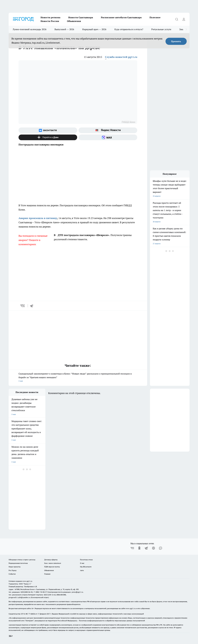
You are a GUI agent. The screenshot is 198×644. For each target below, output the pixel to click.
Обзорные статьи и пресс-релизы (22, 560)
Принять (176, 41)
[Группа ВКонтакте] (48, 130)
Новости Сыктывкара (81, 17)
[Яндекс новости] (108, 130)
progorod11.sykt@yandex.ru (19, 597)
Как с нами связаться (53, 563)
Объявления (74, 21)
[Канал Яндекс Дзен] (48, 137)
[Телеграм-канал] (146, 548)
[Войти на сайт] (184, 19)
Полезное (155, 17)
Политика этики (86, 560)
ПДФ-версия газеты (52, 567)
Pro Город (13, 570)
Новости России (50, 21)
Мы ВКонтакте (86, 567)
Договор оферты (51, 560)
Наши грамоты (15, 567)
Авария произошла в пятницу (38, 218)
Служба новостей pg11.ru (121, 57)
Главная (47, 574)
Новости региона (50, 17)
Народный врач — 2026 (94, 29)
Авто (82, 570)
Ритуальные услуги (161, 29)
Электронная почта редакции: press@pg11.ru (65, 592)
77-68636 (32, 614)
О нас (82, 563)
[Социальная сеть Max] (108, 137)
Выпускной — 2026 (64, 29)
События (12, 574)
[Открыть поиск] (177, 19)
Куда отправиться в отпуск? (129, 29)
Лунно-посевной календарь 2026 (30, 29)
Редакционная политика (18, 563)
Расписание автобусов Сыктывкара (121, 17)
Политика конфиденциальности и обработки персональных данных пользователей (112, 621)
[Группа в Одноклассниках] (139, 548)
